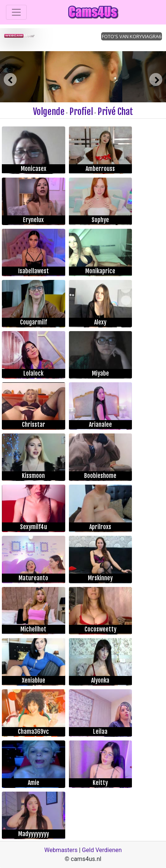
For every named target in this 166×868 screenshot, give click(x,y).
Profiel (81, 112)
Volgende (49, 112)
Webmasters (61, 850)
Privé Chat (115, 112)
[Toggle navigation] (16, 12)
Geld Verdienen (102, 850)
